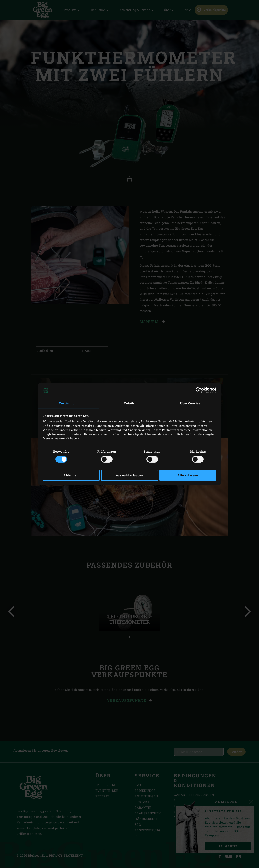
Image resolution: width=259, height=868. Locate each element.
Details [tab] (129, 403)
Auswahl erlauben (129, 475)
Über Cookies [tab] (190, 403)
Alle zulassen (188, 475)
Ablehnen (71, 475)
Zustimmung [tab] (69, 403)
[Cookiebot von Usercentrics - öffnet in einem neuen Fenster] (199, 390)
